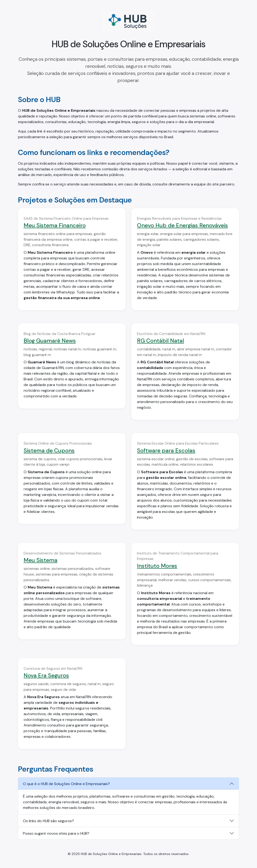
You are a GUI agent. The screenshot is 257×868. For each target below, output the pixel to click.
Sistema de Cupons (49, 451)
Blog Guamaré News (50, 341)
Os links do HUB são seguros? (48, 821)
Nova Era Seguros (46, 675)
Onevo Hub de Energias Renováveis (182, 225)
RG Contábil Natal (161, 341)
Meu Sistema (41, 560)
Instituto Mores (157, 566)
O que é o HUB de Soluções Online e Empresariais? (66, 784)
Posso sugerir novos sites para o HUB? (56, 833)
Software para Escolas (166, 451)
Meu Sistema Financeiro (55, 225)
